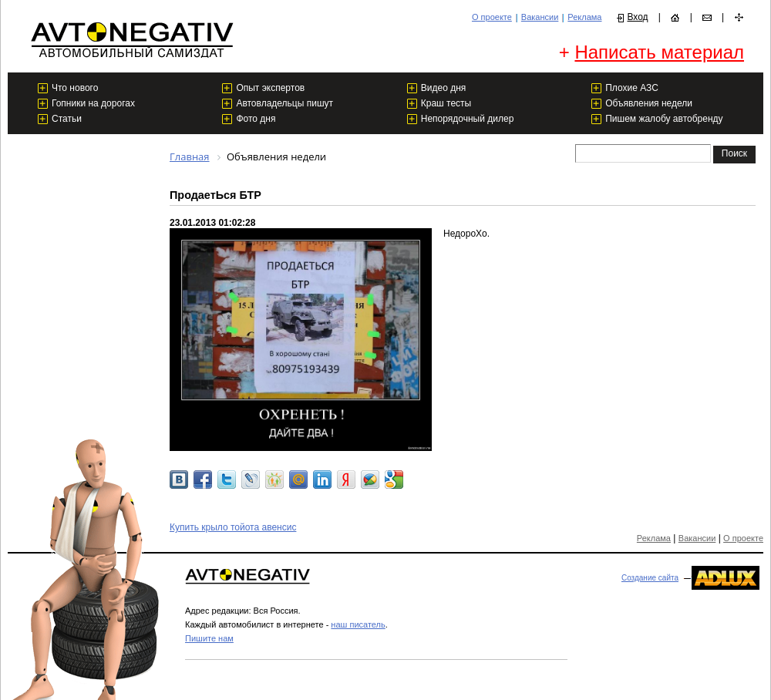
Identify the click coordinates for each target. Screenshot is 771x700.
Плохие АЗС (632, 88)
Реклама (584, 17)
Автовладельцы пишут (284, 103)
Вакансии (540, 17)
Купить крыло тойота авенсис (233, 527)
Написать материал (659, 52)
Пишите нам (209, 638)
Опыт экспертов (270, 88)
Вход (637, 17)
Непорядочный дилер (468, 119)
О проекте (492, 17)
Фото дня (256, 119)
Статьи (67, 119)
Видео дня (444, 88)
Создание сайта (650, 578)
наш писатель (358, 624)
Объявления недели (649, 103)
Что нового (75, 88)
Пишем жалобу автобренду (664, 119)
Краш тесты (446, 103)
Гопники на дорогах (93, 103)
